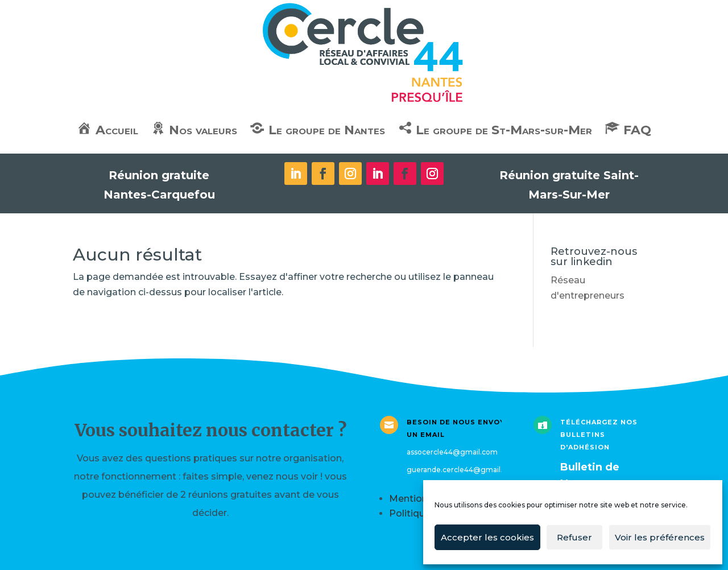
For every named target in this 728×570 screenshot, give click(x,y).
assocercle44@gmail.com (452, 452)
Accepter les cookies (487, 537)
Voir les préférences (660, 537)
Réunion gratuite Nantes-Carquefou (159, 185)
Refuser (574, 537)
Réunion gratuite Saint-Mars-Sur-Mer (569, 185)
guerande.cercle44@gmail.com (462, 470)
